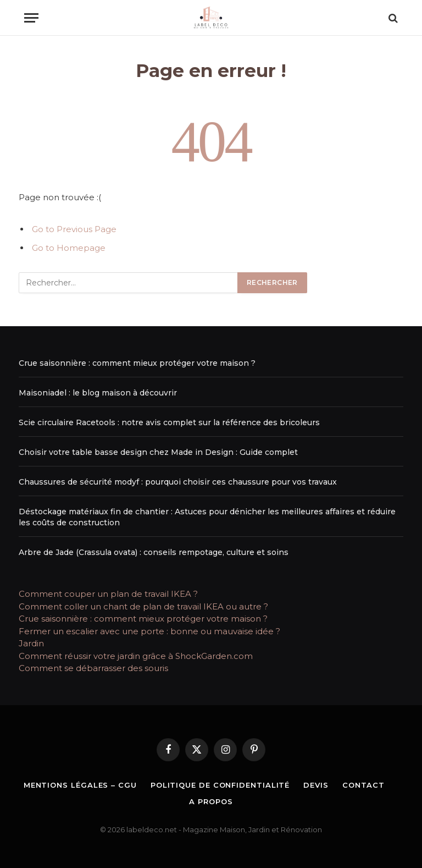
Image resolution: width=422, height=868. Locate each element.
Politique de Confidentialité (220, 785)
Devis (316, 785)
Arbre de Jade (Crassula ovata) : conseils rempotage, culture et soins (154, 552)
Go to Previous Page (74, 229)
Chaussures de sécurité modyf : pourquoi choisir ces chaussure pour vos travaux (178, 482)
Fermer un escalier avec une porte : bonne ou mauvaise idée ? (149, 631)
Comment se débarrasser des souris (93, 668)
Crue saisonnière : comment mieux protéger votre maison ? (137, 363)
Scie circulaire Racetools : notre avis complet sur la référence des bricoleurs (169, 422)
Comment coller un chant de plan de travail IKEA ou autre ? (143, 606)
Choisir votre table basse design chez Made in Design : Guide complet (158, 452)
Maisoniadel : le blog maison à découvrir (98, 393)
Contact (363, 785)
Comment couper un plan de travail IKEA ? (108, 594)
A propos (211, 801)
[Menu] (31, 18)
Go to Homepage (69, 248)
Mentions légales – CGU (80, 785)
